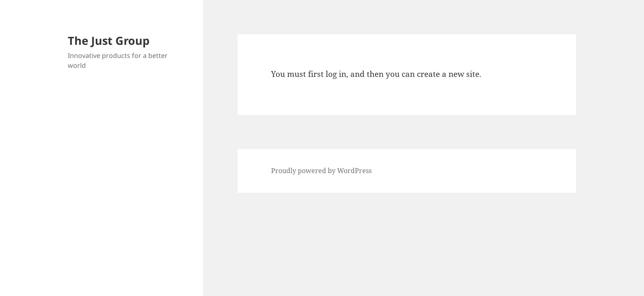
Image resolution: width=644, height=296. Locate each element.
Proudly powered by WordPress (321, 171)
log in (336, 74)
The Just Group (109, 40)
